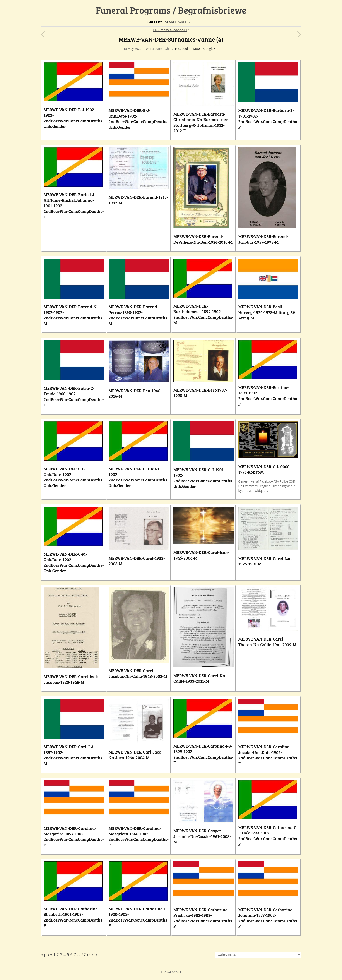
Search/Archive (179, 22)
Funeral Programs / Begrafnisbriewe (171, 10)
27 (84, 954)
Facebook (182, 49)
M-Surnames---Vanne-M (170, 30)
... (79, 954)
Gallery (155, 22)
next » (92, 954)
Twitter (196, 49)
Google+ (209, 49)
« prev (47, 954)
